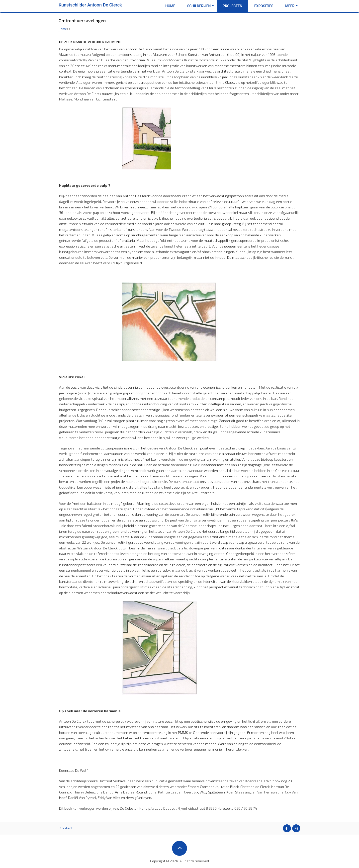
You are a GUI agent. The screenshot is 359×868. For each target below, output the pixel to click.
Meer (292, 6)
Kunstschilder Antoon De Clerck (90, 5)
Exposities (264, 6)
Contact (66, 828)
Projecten (234, 6)
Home (170, 6)
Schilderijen (201, 6)
